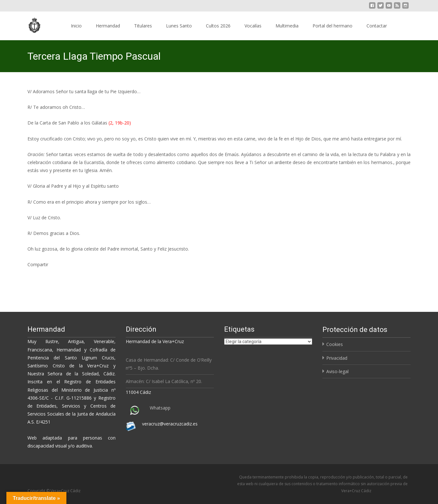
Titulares (143, 26)
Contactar (377, 26)
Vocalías (253, 26)
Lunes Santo (179, 26)
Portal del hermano (332, 26)
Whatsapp (160, 408)
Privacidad (337, 358)
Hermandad (108, 26)
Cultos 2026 (218, 26)
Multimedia (287, 26)
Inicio (76, 26)
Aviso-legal (337, 371)
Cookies (335, 344)
